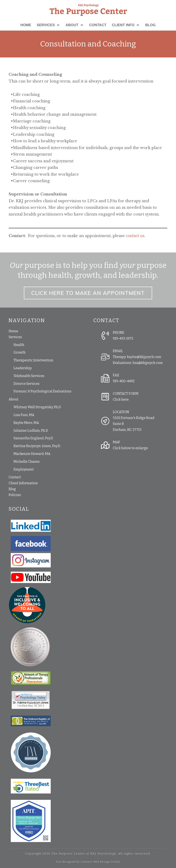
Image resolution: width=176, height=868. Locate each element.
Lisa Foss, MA (24, 415)
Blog (12, 489)
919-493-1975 (123, 338)
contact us (135, 236)
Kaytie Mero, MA (26, 423)
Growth (20, 352)
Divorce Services (27, 384)
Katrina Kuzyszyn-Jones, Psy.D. (37, 446)
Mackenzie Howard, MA (32, 454)
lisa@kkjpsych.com (148, 363)
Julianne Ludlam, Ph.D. (31, 431)
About (14, 399)
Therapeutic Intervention (33, 360)
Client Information (23, 483)
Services (15, 337)
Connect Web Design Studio (101, 862)
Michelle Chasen (27, 462)
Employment (24, 469)
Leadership (23, 368)
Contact (15, 477)
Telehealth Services (29, 376)
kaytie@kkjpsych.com (144, 357)
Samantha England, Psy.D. (33, 438)
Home (13, 331)
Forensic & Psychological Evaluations (42, 391)
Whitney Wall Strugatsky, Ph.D (37, 407)
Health (19, 345)
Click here (121, 399)
